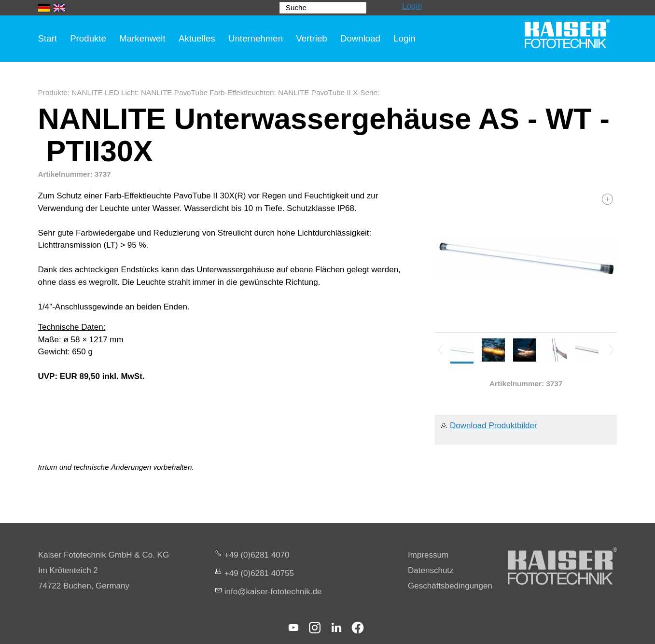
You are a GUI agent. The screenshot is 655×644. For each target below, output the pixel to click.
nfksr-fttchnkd (273, 592)
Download (360, 38)
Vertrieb (311, 38)
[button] (293, 628)
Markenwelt (142, 38)
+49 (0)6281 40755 (259, 573)
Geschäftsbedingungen (450, 586)
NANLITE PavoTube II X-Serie (328, 92)
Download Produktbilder (494, 426)
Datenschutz (431, 570)
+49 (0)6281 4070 (257, 555)
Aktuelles (197, 38)
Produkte (88, 38)
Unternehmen (256, 38)
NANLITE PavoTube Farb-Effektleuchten (207, 92)
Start (48, 38)
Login (412, 6)
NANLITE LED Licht (104, 92)
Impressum (428, 555)
